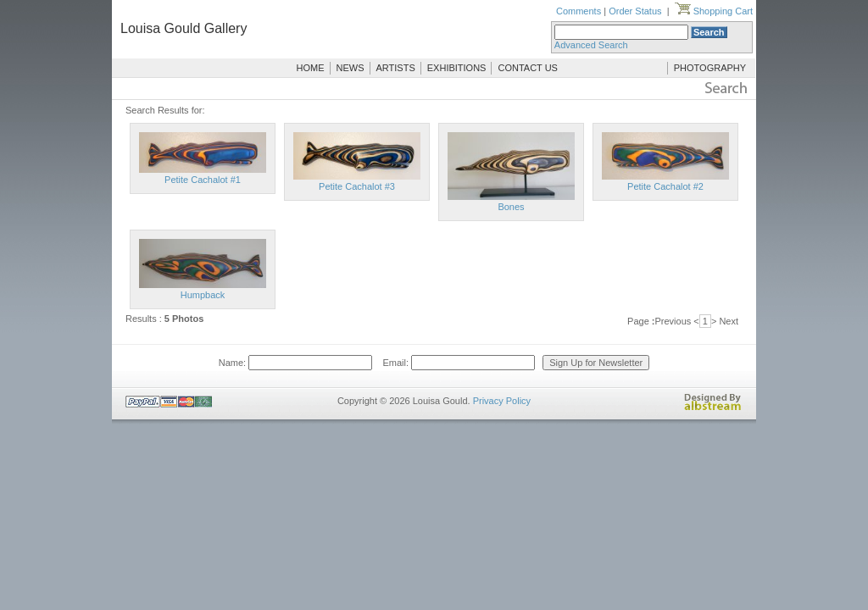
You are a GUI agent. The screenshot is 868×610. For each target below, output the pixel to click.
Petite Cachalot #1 (203, 180)
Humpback (203, 295)
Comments (579, 11)
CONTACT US (528, 68)
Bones (511, 207)
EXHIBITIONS (457, 68)
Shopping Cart (714, 11)
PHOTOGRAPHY (710, 68)
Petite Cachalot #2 (665, 186)
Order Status (635, 11)
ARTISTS (396, 68)
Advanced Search (591, 45)
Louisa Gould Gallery (184, 28)
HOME (311, 68)
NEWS (351, 68)
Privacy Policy (502, 401)
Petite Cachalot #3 (357, 186)
